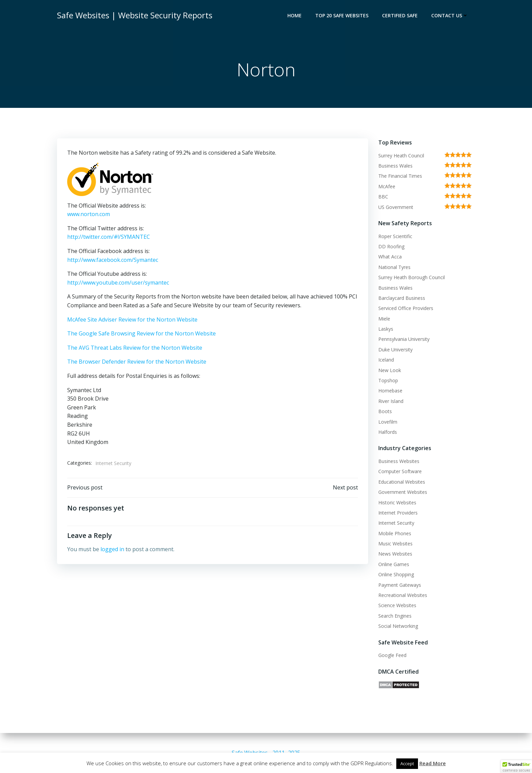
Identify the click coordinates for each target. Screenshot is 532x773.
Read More (433, 763)
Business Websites (399, 461)
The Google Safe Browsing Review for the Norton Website (141, 333)
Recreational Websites (403, 595)
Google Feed (392, 655)
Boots (385, 411)
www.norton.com (89, 214)
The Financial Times (400, 176)
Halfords (388, 432)
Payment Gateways (400, 585)
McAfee (387, 186)
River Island (391, 401)
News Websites (395, 554)
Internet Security (113, 463)
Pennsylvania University (404, 339)
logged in (112, 549)
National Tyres (394, 267)
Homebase (390, 391)
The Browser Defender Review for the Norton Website (137, 362)
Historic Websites (397, 503)
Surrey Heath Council (401, 156)
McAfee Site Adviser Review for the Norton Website (132, 320)
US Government (396, 207)
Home (294, 15)
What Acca (390, 257)
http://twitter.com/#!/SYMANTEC (109, 237)
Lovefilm (388, 422)
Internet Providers (398, 513)
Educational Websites (402, 482)
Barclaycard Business (402, 298)
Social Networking (398, 626)
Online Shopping (396, 574)
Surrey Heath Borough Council (412, 277)
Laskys (386, 329)
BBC (383, 197)
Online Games (394, 564)
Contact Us (450, 15)
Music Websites (395, 544)
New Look (390, 370)
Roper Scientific (395, 236)
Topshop (388, 380)
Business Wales (395, 166)
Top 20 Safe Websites (342, 15)
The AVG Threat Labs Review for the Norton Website (135, 348)
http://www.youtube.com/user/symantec (118, 283)
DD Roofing (391, 246)
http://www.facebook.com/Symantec (113, 260)
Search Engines (395, 616)
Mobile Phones (395, 533)
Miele (384, 319)
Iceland (386, 360)
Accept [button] (407, 764)
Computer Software (400, 471)
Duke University (395, 350)
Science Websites (397, 605)
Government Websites (403, 492)
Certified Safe (400, 15)
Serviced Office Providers (406, 308)
